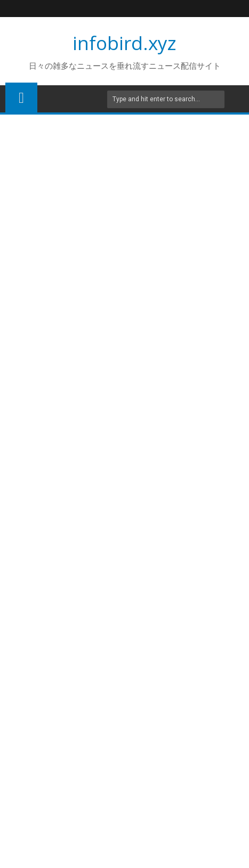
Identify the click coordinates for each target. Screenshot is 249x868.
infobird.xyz (124, 43)
